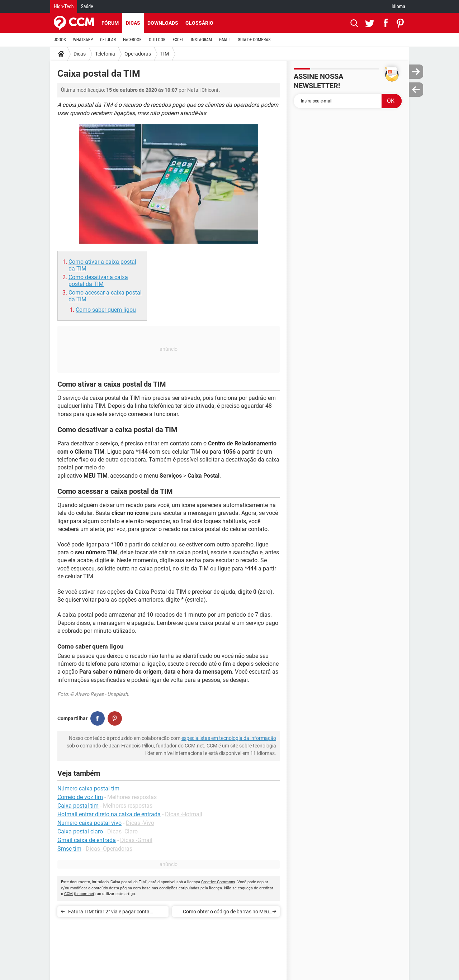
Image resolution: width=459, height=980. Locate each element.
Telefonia (105, 54)
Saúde (87, 6)
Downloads (163, 23)
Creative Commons (218, 882)
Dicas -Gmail (136, 840)
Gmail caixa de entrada (87, 840)
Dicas (133, 23)
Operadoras (138, 54)
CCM (68, 894)
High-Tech (64, 6)
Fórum (110, 23)
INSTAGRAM (201, 40)
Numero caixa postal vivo (89, 823)
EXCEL (178, 40)
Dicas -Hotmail (184, 814)
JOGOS (60, 40)
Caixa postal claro (80, 831)
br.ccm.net (85, 894)
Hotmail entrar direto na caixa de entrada (109, 814)
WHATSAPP (83, 40)
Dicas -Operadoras (109, 849)
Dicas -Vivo (140, 823)
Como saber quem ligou (106, 310)
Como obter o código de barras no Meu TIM (226, 913)
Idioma (398, 6)
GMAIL (225, 40)
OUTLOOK (157, 40)
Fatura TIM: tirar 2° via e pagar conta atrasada (109, 913)
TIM (165, 54)
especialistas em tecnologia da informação (229, 738)
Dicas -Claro (122, 831)
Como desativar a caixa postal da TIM (98, 281)
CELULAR (108, 40)
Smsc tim (69, 849)
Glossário (199, 23)
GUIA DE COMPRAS (254, 40)
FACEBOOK (132, 40)
